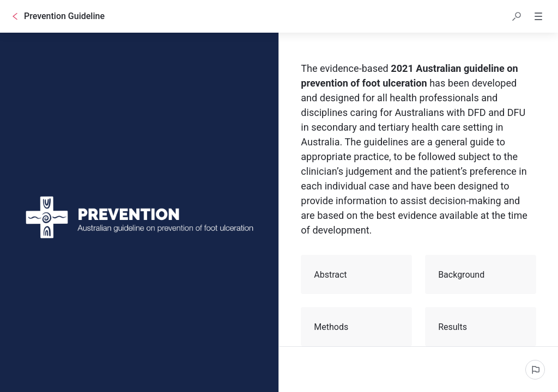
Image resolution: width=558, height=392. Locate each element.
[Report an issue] (535, 370)
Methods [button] (357, 327)
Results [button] (481, 327)
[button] (517, 16)
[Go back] (15, 16)
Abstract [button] (357, 274)
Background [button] (481, 274)
